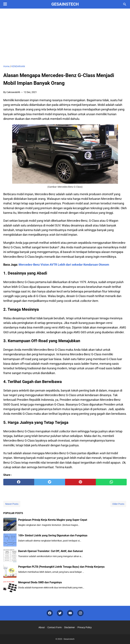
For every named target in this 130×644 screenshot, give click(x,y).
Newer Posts (12, 504)
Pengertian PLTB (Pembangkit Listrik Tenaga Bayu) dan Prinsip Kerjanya (61, 567)
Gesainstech (65, 4)
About (42, 627)
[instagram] (80, 613)
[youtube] (70, 613)
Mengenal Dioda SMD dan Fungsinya (40, 582)
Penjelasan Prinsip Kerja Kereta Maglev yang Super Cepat (53, 520)
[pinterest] (81, 482)
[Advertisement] (65, 37)
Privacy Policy (85, 627)
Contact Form (55, 627)
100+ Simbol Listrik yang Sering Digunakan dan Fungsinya (53, 535)
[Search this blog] (125, 4)
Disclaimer (70, 627)
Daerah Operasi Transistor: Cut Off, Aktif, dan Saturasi (50, 551)
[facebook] (19, 482)
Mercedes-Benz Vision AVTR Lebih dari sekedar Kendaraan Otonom (64, 265)
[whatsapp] (111, 482)
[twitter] (50, 482)
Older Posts (118, 504)
